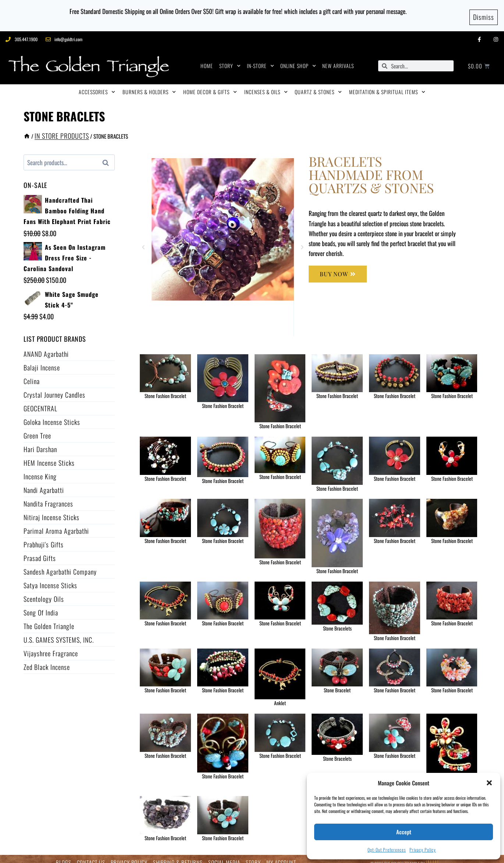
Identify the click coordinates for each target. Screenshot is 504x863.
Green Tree (37, 428)
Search (108, 156)
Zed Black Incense (47, 660)
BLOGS (64, 855)
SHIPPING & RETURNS (178, 855)
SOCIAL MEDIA (224, 855)
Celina (32, 374)
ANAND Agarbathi (46, 347)
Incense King (40, 469)
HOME (207, 59)
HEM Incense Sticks (49, 455)
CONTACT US (91, 855)
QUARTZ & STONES (318, 85)
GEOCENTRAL (40, 401)
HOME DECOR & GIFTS (210, 85)
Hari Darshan (40, 442)
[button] (489, 783)
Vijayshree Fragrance (51, 646)
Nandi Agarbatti (44, 483)
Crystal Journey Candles (54, 387)
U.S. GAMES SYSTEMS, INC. (59, 632)
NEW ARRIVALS (338, 59)
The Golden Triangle (49, 619)
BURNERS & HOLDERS (149, 85)
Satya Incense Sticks (50, 578)
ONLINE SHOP (298, 59)
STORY (230, 59)
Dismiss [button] (484, 12)
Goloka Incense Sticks (52, 415)
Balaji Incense (42, 360)
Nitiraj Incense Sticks (52, 510)
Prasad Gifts (40, 551)
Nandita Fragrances (48, 496)
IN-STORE (260, 59)
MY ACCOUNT (281, 855)
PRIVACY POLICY (129, 855)
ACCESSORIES (97, 85)
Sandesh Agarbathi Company (60, 564)
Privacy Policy (423, 850)
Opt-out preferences (387, 850)
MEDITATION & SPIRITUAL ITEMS (387, 85)
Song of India (41, 605)
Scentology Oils (44, 592)
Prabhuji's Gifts (44, 537)
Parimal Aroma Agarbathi (56, 523)
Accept (404, 832)
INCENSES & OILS (266, 85)
